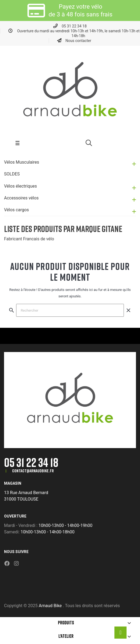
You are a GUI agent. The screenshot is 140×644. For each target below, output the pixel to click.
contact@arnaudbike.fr (33, 471)
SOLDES (12, 174)
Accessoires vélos (21, 198)
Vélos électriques (20, 186)
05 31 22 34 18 (31, 462)
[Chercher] (70, 310)
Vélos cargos (16, 210)
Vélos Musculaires (22, 162)
